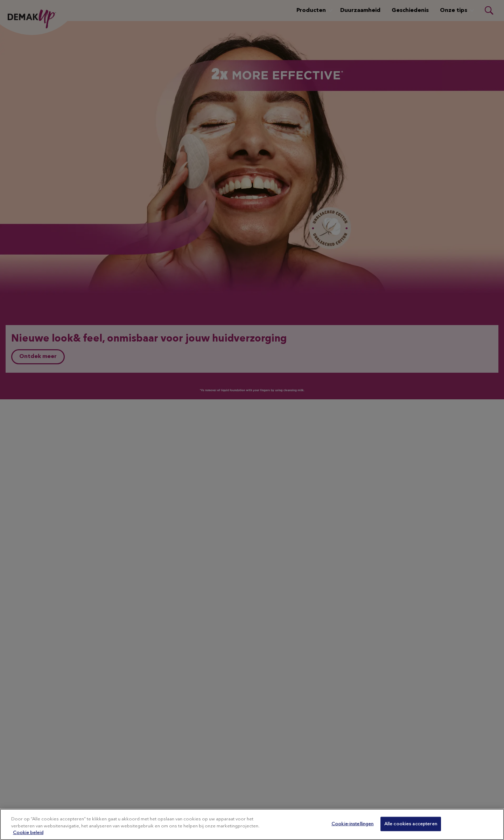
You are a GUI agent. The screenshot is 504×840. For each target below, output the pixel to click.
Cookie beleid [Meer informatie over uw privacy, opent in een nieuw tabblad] (28, 833)
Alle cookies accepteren (411, 824)
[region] (252, 824)
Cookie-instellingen (352, 824)
